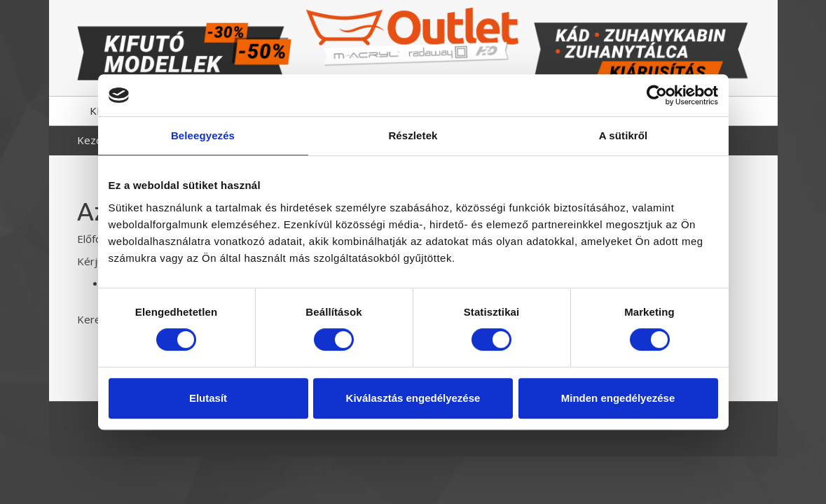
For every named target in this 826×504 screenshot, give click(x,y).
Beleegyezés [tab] (203, 135)
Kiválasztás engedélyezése (413, 398)
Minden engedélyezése (618, 398)
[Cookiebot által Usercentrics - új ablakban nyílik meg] (657, 95)
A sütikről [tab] (624, 135)
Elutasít (208, 398)
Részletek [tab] (413, 135)
